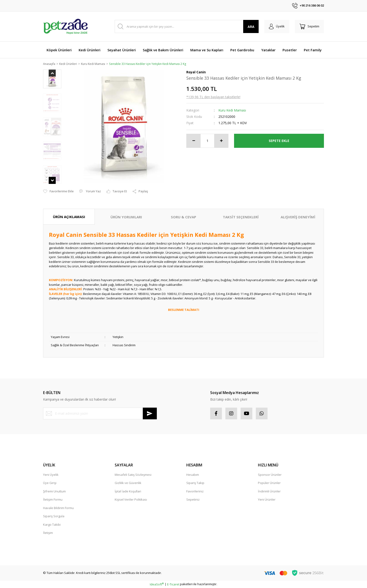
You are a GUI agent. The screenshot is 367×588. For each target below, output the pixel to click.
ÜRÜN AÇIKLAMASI (69, 217)
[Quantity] (207, 141)
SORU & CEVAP (183, 217)
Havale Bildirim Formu (58, 508)
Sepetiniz (193, 500)
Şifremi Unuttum (54, 491)
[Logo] (66, 26)
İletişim (48, 533)
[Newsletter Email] (100, 414)
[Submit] (150, 414)
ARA (251, 27)
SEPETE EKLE (279, 141)
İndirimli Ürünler (269, 491)
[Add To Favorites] (58, 192)
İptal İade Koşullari (128, 491)
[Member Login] (277, 26)
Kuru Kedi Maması (232, 110)
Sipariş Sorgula (54, 517)
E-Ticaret (173, 584)
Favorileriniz (195, 491)
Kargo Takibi (52, 525)
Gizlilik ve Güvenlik (128, 483)
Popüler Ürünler (269, 483)
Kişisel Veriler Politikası (131, 500)
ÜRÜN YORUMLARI (126, 217)
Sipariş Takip (195, 483)
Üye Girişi (50, 483)
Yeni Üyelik (51, 475)
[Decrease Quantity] (194, 141)
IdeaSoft (157, 584)
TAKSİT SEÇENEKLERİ (241, 217)
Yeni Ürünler (267, 500)
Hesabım (193, 475)
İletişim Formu (53, 500)
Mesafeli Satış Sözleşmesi (133, 475)
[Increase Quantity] (221, 141)
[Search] (187, 26)
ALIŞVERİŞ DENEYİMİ (298, 217)
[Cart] (309, 26)
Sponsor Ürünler (270, 475)
